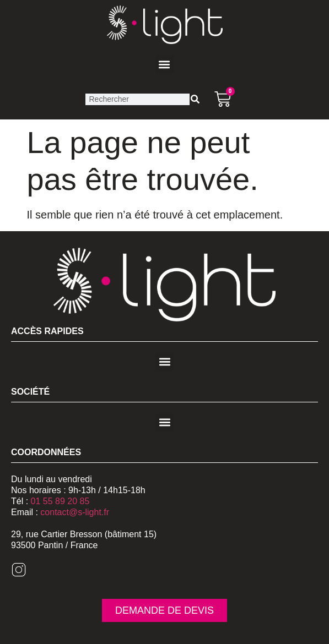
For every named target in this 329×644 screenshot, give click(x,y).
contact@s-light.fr (75, 512)
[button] (164, 64)
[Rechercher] (195, 99)
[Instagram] (19, 574)
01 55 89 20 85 (60, 501)
